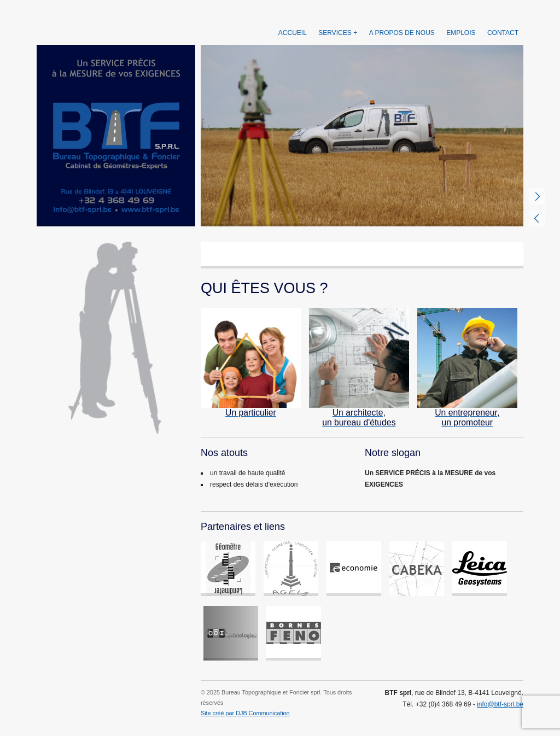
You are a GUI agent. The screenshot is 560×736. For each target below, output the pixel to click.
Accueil (293, 33)
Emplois (461, 33)
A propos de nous (402, 33)
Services (335, 33)
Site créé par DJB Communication (245, 713)
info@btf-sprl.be (500, 704)
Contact (503, 33)
